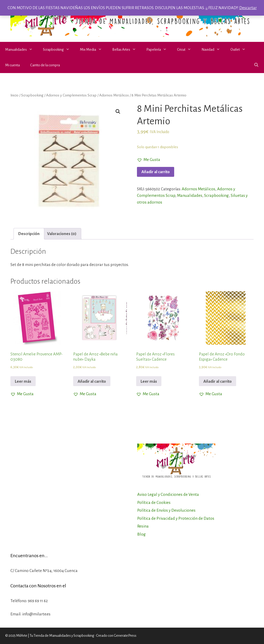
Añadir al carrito (156, 172)
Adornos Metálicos (114, 95)
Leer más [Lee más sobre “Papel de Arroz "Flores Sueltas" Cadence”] (149, 381)
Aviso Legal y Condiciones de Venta (168, 494)
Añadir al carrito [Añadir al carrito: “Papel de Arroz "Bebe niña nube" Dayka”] (92, 381)
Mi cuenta (12, 65)
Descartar (248, 8)
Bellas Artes (127, 50)
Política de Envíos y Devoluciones (166, 510)
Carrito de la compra (45, 65)
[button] (32, 50)
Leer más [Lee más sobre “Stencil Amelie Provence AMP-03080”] (23, 381)
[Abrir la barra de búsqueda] (256, 65)
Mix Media (93, 50)
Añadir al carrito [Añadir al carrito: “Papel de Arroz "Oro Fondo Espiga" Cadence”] (218, 381)
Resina (143, 526)
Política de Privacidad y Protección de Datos (176, 518)
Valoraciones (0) (62, 234)
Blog (142, 534)
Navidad (213, 50)
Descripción (29, 234)
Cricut (187, 50)
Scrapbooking (59, 50)
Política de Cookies (154, 502)
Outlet (241, 50)
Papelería (159, 50)
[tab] (29, 234)
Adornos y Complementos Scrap (71, 95)
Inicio (14, 95)
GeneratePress (125, 636)
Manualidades (21, 50)
